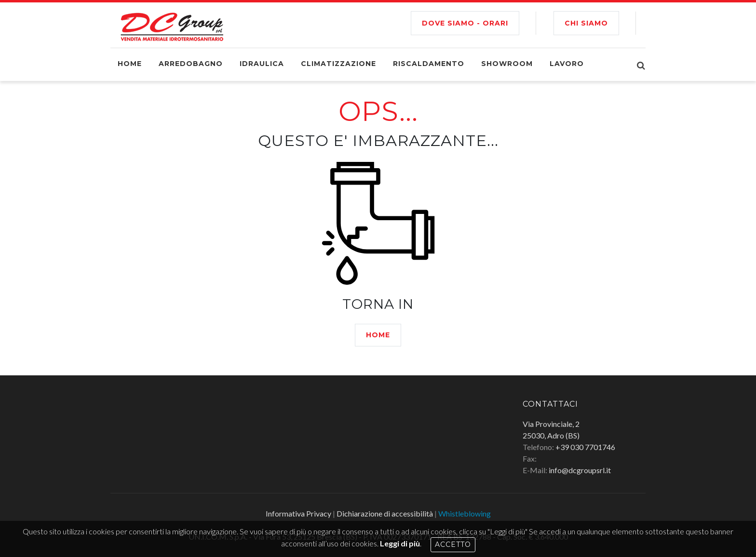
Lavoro (567, 64)
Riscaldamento (429, 64)
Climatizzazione (338, 64)
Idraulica (262, 64)
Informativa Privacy (298, 513)
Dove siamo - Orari (465, 23)
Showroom (507, 64)
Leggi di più (400, 543)
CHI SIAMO (586, 23)
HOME (378, 335)
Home (130, 64)
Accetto (453, 544)
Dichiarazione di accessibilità (385, 513)
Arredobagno (191, 64)
